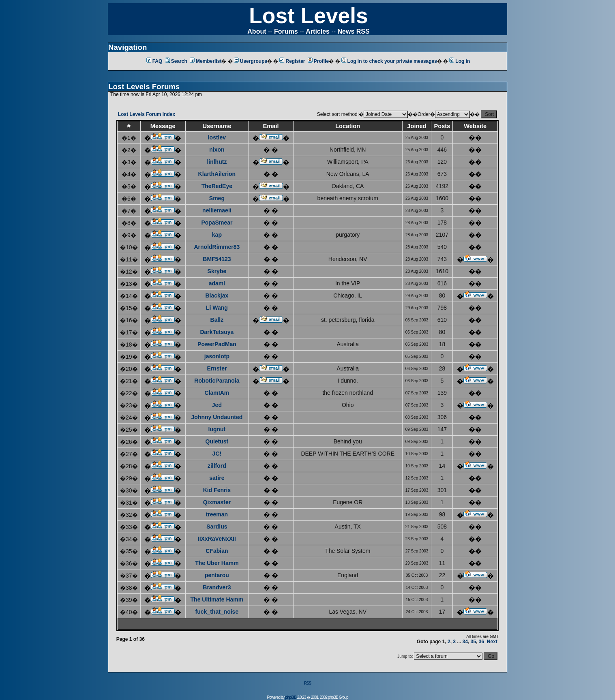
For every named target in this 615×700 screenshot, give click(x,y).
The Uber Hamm (217, 563)
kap (217, 235)
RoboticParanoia (217, 381)
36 (481, 642)
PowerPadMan (217, 344)
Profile (318, 61)
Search (176, 61)
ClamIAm (217, 393)
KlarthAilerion (217, 174)
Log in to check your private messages (389, 61)
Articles (318, 31)
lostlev (217, 137)
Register (292, 61)
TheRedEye (217, 186)
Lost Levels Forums (144, 87)
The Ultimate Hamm (217, 599)
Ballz (217, 320)
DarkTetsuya (217, 332)
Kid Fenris (217, 490)
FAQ (154, 61)
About (257, 31)
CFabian (217, 551)
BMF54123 (217, 259)
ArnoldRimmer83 (217, 247)
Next (492, 642)
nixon (217, 150)
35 (473, 642)
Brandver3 (217, 587)
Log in (460, 61)
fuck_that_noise (217, 612)
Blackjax (217, 295)
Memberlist (206, 61)
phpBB (291, 697)
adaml (217, 283)
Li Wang (217, 308)
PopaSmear (217, 223)
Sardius (217, 527)
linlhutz (217, 162)
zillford (217, 466)
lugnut (217, 429)
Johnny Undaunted (217, 417)
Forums (286, 31)
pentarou (217, 575)
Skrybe (217, 271)
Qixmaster (217, 502)
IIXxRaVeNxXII (217, 539)
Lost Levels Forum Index (147, 114)
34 (465, 642)
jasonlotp (217, 356)
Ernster (217, 368)
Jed (217, 405)
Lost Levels (308, 16)
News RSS (354, 31)
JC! (217, 454)
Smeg (217, 198)
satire (217, 478)
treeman (217, 514)
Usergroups (251, 61)
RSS (308, 683)
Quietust (217, 441)
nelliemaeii (217, 210)
